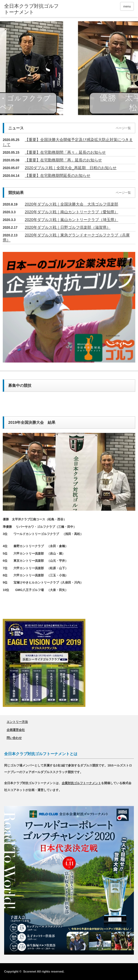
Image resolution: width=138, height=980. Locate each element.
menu (127, 6)
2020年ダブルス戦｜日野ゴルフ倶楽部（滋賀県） (68, 227)
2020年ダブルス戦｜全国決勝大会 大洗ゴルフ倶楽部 (71, 204)
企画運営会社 (16, 730)
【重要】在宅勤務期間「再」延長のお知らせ (63, 160)
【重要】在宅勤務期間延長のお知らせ (58, 175)
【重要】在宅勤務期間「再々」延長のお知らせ (65, 152)
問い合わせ (14, 738)
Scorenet (30, 971)
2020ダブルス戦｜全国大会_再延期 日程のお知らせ (71, 168)
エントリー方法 (17, 722)
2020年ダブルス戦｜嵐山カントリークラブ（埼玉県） (71, 220)
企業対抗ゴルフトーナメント (81, 783)
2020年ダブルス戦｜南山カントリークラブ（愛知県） (71, 212)
